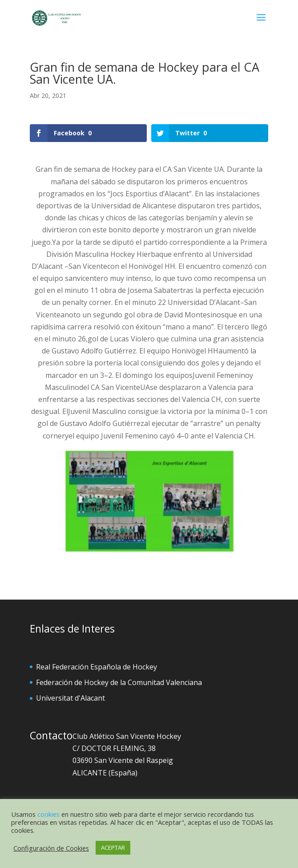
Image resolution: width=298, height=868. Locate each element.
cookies (48, 814)
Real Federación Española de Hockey (97, 667)
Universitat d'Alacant (70, 698)
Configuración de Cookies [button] (51, 848)
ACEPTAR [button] (113, 848)
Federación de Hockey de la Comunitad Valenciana (119, 682)
